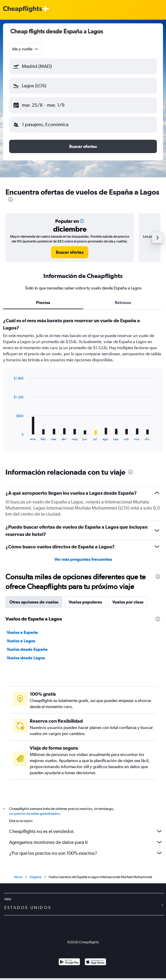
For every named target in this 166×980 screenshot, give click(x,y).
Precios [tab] (43, 303)
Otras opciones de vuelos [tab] (34, 602)
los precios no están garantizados (34, 814)
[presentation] (11, 199)
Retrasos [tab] (123, 303)
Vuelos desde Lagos (26, 658)
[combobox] (26, 49)
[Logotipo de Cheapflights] (22, 9)
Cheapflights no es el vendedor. (86, 831)
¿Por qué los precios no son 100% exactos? (86, 853)
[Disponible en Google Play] (69, 963)
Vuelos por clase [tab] (128, 602)
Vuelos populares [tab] (85, 602)
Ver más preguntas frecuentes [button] (83, 559)
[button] (83, 66)
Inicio (18, 877)
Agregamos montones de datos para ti (86, 842)
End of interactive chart (10, 436)
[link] (70, 252)
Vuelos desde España (27, 649)
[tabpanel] (83, 387)
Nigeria (36, 877)
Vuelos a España (22, 632)
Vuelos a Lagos (21, 641)
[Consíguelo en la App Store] (95, 963)
